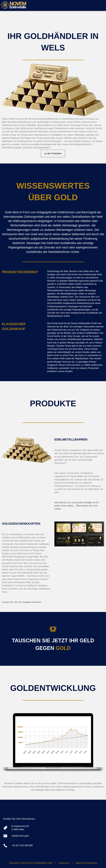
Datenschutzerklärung (86, 863)
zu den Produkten (53, 153)
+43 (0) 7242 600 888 (22, 845)
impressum (64, 863)
